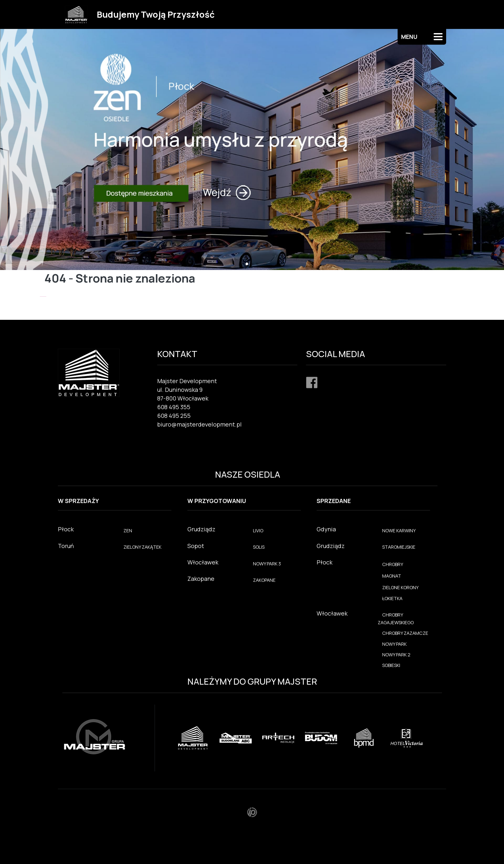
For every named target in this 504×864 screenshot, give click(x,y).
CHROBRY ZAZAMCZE (405, 633)
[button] (247, 264)
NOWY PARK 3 (267, 564)
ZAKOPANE (264, 580)
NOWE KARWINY (399, 531)
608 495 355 (174, 407)
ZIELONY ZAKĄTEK (142, 547)
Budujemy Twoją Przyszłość (156, 14)
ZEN (128, 531)
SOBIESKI (391, 665)
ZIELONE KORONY (400, 587)
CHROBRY (393, 564)
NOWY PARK (394, 644)
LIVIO (258, 531)
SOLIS (259, 547)
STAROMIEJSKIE (399, 547)
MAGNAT (392, 576)
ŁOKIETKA (392, 598)
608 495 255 (174, 416)
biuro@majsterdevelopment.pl (199, 424)
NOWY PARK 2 (396, 655)
